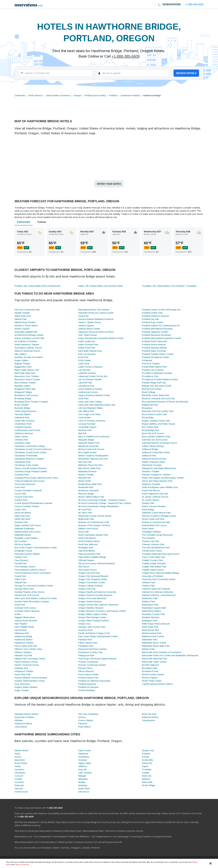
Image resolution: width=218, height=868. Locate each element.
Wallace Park (148, 601)
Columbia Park (22, 475)
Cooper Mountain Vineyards (28, 490)
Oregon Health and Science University (97, 592)
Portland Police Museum (154, 344)
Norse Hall (83, 532)
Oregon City (148, 750)
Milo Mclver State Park (89, 468)
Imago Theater (22, 690)
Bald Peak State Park (25, 373)
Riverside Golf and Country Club (158, 411)
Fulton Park (20, 579)
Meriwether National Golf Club (93, 459)
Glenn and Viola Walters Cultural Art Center (36, 598)
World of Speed (150, 678)
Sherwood (147, 763)
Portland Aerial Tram (88, 678)
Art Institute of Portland (26, 341)
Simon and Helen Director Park (157, 481)
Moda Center (85, 481)
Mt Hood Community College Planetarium (98, 506)
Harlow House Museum (26, 620)
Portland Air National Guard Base (94, 681)
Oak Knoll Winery (87, 551)
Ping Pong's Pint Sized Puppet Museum (97, 659)
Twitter (56, 848)
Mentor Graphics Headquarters (93, 456)
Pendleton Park (86, 646)
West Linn (147, 776)
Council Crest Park (24, 497)
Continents (20, 95)
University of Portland (152, 576)
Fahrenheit (24, 222)
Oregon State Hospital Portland (94, 620)
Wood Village (148, 785)
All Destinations (48, 842)
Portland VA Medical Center (155, 357)
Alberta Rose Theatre (25, 322)
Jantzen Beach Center (89, 329)
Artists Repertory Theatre (27, 344)
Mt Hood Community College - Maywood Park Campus (105, 503)
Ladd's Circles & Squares (91, 367)
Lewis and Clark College (90, 402)
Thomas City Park (150, 541)
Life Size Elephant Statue (91, 408)
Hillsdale (19, 720)
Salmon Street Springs (153, 446)
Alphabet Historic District (26, 714)
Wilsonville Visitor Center (154, 662)
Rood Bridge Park (150, 430)
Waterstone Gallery (151, 611)
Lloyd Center (85, 417)
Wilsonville (147, 782)
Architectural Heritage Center (29, 335)
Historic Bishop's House (26, 662)
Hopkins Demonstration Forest (30, 681)
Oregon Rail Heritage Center (92, 617)
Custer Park (20, 509)
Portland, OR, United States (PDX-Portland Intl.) (38, 286)
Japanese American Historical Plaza (96, 332)
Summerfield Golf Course (154, 525)
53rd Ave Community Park (27, 310)
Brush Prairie (21, 763)
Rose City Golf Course (153, 433)
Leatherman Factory (88, 392)
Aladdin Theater (22, 313)
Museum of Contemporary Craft (94, 522)
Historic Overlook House (27, 665)
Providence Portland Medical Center (160, 379)
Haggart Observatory (25, 617)
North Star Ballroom (88, 544)
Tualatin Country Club (152, 560)
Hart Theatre (21, 624)
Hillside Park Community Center (30, 659)
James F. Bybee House (90, 322)
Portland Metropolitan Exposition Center (162, 338)
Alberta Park (21, 319)
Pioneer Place (85, 668)
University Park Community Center (159, 579)
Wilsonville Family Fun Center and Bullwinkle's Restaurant (170, 655)
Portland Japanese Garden (155, 332)
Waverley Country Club (153, 614)
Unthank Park (148, 582)
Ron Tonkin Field (150, 427)
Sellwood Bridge (150, 449)
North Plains (84, 788)
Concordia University (25, 484)
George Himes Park (24, 589)
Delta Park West (22, 519)
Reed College (149, 392)
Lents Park (83, 398)
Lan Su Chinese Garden (90, 379)
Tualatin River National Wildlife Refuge (160, 573)
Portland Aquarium (87, 684)
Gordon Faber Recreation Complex (32, 601)
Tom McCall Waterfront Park (156, 548)
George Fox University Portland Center (34, 586)
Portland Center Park (152, 313)
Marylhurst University (88, 446)
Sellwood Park (149, 456)
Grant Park (20, 605)
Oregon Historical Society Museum (95, 595)
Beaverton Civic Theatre (27, 376)
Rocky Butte (148, 417)
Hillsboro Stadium (23, 652)
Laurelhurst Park (86, 386)
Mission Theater (86, 475)
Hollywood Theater (24, 671)
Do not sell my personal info (108, 842)
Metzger (82, 776)
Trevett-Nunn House (152, 551)
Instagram (75, 848)
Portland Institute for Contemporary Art (161, 325)
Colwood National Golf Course (30, 481)
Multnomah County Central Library (95, 516)
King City (83, 769)
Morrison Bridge (86, 494)
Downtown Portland (130, 95)
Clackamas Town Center (27, 465)
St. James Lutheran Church (155, 497)
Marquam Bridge (86, 440)
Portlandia (147, 360)
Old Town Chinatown (88, 714)
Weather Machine (151, 617)
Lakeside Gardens (87, 373)
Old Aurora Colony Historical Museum (97, 563)
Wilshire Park (148, 649)
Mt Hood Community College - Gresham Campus (102, 500)
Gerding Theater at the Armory (30, 592)
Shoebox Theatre (150, 471)
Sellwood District (150, 717)
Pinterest (95, 848)
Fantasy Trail (21, 557)
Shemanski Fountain (152, 465)
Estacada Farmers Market (27, 554)
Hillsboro (83, 766)
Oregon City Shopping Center (93, 579)
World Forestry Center (153, 674)
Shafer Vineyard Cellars (153, 462)
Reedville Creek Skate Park (155, 395)
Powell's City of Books (153, 370)
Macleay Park (85, 430)
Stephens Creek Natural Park (156, 513)
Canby (18, 766)
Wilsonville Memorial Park (154, 659)
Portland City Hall (150, 319)
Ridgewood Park (150, 405)
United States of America (58, 95)
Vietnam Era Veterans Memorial (157, 592)
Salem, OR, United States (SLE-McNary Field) (100, 286)
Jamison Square (86, 325)
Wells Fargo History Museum (156, 624)
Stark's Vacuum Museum (154, 506)
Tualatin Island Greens (153, 570)
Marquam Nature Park (89, 443)
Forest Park (20, 576)
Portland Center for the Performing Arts (161, 310)
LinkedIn (86, 848)
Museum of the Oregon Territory (94, 525)
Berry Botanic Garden (25, 383)
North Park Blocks (87, 538)
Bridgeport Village (23, 392)
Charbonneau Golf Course (27, 430)
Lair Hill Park (84, 370)
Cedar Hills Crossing (24, 421)
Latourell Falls (85, 383)
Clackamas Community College (30, 446)
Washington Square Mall (154, 608)
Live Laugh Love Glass (90, 414)
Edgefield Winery (23, 535)
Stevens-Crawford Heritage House (159, 516)
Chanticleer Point (23, 424)
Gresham (83, 760)
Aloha (17, 754)
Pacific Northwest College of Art (94, 633)
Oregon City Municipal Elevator (94, 576)
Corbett (18, 779)
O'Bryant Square (86, 560)
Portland (113, 95)
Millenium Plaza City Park (90, 465)
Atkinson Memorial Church (27, 351)
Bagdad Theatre (22, 364)
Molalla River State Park (90, 484)
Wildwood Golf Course (153, 636)
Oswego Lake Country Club (92, 627)
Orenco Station (86, 720)
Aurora (18, 757)
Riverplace (147, 408)
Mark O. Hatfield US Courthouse (94, 436)
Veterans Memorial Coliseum (156, 589)
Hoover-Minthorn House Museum (31, 678)
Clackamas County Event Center (31, 452)
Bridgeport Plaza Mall (25, 389)
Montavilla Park (86, 487)
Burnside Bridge (22, 408)
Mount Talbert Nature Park (91, 497)
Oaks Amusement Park (89, 554)
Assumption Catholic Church (28, 348)
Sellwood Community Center (156, 452)
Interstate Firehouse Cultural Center (96, 313)
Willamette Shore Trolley (154, 643)
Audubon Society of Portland (29, 357)
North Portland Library (89, 541)
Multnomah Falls (86, 519)
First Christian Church (25, 567)
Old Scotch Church (88, 570)
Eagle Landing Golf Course (28, 525)
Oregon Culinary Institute (90, 586)
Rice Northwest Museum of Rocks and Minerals (165, 402)
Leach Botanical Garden (90, 389)
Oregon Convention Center (92, 582)
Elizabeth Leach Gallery (26, 538)
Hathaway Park (22, 633)
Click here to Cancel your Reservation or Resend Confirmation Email (48, 831)
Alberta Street (21, 750)
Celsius (42, 222)
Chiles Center (21, 436)
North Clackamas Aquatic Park (93, 535)
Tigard (145, 766)
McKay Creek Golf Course (91, 449)
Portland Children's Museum (155, 316)
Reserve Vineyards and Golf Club (158, 398)
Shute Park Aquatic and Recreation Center (163, 478)
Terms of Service (22, 865)
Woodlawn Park (150, 668)
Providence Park (150, 376)
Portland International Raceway (157, 329)
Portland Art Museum (88, 687)
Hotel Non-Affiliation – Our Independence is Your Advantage (99, 837)
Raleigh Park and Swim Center (157, 386)
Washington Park (150, 605)
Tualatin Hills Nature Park (154, 567)
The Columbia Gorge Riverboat (157, 535)
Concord (19, 776)
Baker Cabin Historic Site (27, 370)
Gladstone (83, 754)
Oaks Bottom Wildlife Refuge (92, 557)
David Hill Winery (23, 513)
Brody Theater (22, 405)
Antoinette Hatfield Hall (26, 332)
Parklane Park (85, 640)
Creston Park (21, 500)
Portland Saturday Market (154, 348)
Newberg (83, 785)
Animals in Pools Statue (26, 325)
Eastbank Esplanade (24, 528)
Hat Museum (21, 630)
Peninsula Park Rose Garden (92, 649)
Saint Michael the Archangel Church (159, 443)
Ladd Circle (84, 364)
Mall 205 (82, 433)
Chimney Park (21, 440)
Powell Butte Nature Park (154, 367)
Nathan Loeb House (88, 528)
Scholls (145, 757)
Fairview (19, 788)
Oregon (78, 95)
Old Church (84, 567)
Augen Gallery (21, 360)
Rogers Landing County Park (156, 421)
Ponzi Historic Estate (88, 674)
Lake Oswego (85, 773)
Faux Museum (21, 560)
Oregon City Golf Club (89, 573)
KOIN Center (85, 360)
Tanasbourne (148, 720)
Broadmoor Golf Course (26, 395)
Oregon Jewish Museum (90, 601)
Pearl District (85, 727)
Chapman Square (23, 427)
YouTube (65, 848)
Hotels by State (65, 842)
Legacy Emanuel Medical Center (94, 395)
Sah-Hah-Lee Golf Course (155, 440)
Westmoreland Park (151, 633)
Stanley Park (148, 503)
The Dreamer (148, 538)
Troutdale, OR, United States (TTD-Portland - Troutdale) (169, 286)
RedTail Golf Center (152, 389)
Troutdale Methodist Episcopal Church (161, 554)
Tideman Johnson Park (153, 544)
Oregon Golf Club (87, 589)
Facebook (47, 848)
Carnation (19, 769)
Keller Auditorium (87, 341)
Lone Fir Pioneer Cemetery (92, 421)
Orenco (82, 717)
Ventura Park (148, 586)
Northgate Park (86, 548)
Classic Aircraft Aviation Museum (31, 468)
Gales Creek (84, 750)
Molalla (82, 782)
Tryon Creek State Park (153, 557)
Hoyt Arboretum (22, 684)
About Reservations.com (27, 842)
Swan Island (148, 528)
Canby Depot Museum (25, 411)
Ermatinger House (23, 551)
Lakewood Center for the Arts (93, 376)
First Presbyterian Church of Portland (33, 573)
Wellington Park (150, 620)
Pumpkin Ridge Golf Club (154, 383)
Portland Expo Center (152, 322)
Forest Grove (21, 792)
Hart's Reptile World (24, 627)
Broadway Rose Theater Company (31, 402)
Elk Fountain (21, 541)
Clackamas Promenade (26, 456)
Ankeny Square (22, 329)
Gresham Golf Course (25, 608)
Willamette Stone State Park (156, 646)
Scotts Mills (147, 760)
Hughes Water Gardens (26, 687)
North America (36, 95)
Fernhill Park (21, 563)
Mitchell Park (85, 478)
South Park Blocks (151, 490)
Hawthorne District (24, 640)
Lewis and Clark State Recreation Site (97, 405)
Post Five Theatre (151, 364)
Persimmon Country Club (90, 652)
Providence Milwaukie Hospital (157, 373)
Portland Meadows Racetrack (156, 335)
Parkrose (83, 724)
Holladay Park (21, 668)
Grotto (18, 614)
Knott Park (83, 357)
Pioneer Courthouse (88, 662)
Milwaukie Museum (87, 471)
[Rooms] (133, 73)
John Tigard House (88, 335)
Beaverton (20, 760)
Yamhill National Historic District (157, 684)
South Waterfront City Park (155, 494)
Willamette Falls (149, 640)
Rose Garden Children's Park (156, 436)
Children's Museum (24, 433)
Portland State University (154, 351)
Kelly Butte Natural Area (90, 351)
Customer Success (84, 842)
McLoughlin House (87, 452)
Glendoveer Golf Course (27, 595)
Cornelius (19, 782)
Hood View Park (22, 674)
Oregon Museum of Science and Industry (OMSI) (102, 611)
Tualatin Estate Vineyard (154, 563)
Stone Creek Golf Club (153, 519)
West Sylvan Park (150, 630)
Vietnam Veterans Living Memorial (159, 595)
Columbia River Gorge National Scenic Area (36, 478)
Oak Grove (84, 792)
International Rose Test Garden (94, 310)
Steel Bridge (148, 509)
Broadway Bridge (23, 398)
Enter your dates (109, 184)
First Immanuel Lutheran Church (30, 570)
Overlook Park (85, 630)
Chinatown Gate (22, 443)
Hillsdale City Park (23, 655)
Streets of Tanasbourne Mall (156, 522)
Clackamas (20, 773)
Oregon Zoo (84, 624)
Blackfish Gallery (23, 386)
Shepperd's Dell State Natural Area (159, 468)
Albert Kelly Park (23, 316)
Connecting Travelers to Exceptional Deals (151, 837)
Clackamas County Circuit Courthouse (33, 449)
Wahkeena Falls (150, 598)
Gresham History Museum (27, 611)
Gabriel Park (21, 582)
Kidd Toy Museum (87, 354)
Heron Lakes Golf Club (26, 646)
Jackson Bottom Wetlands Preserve (96, 319)
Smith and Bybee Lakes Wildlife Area (160, 487)
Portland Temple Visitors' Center (158, 354)
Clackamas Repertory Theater (29, 459)
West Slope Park (150, 627)
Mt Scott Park (85, 509)
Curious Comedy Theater (27, 506)
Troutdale (147, 769)
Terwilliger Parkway (151, 532)
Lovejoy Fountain (87, 424)
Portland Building (86, 690)
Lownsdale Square (87, 427)
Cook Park (20, 487)
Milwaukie (83, 779)
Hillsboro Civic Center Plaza (28, 649)
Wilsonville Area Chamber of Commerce (162, 652)
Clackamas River (23, 462)
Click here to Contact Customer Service (124, 831)
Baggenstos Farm (23, 367)
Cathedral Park (22, 417)
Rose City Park (149, 714)
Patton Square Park (88, 643)
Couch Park (20, 494)
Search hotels (186, 73)
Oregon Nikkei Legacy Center (93, 614)
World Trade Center (152, 681)
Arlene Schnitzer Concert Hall (29, 338)
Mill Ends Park (85, 462)
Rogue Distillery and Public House (158, 424)
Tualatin (146, 773)
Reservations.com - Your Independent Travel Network (41, 837)
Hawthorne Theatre (24, 643)
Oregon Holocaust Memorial (92, 598)
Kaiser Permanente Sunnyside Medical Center (101, 338)
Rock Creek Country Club (154, 414)
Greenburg (84, 757)
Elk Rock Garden (23, 544)
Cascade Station (23, 414)
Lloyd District (21, 727)
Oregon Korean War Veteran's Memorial (98, 605)
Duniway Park (21, 522)
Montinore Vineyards (88, 490)
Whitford (146, 779)
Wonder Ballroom (150, 665)
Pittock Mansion (86, 671)
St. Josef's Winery (151, 500)
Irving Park (83, 316)
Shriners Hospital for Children (156, 475)
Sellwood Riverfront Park (154, 459)
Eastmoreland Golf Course (28, 532)
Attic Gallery (20, 354)
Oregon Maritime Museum (91, 608)
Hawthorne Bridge (23, 636)
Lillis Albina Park (86, 411)
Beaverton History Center (27, 379)
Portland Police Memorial (154, 341)
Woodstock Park (150, 671)
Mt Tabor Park (85, 513)
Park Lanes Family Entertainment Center (98, 636)
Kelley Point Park (87, 348)
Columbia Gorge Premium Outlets (31, 471)
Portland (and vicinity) (95, 95)
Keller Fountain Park (88, 344)
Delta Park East (22, 516)
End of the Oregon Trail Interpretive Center (36, 548)
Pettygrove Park (86, 655)
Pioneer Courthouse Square (92, 665)
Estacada (19, 785)
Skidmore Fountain (151, 484)
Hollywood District (23, 724)
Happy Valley (85, 763)
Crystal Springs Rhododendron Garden (33, 503)
